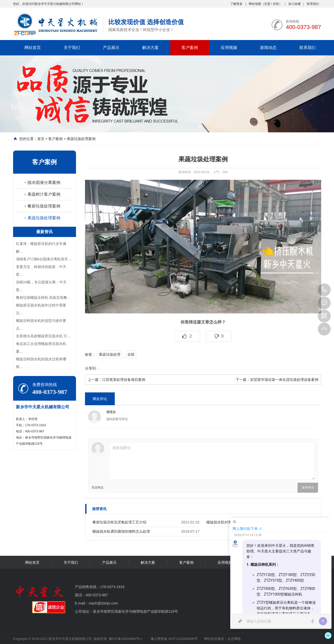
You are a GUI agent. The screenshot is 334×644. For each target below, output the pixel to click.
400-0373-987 (324, 290)
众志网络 (234, 639)
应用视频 (229, 48)
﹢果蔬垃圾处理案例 (42, 218)
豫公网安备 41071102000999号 (174, 639)
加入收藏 (294, 4)
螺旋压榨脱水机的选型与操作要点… (41, 324)
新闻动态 (268, 48)
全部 (131, 354)
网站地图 (255, 4)
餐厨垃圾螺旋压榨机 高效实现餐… (43, 298)
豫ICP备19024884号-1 (126, 639)
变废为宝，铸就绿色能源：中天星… (41, 271)
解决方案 (150, 48)
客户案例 (190, 48)
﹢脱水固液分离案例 (42, 182)
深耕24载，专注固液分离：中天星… (41, 286)
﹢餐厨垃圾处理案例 (42, 206)
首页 (41, 139)
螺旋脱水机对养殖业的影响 (228, 522)
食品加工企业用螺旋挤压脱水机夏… (41, 348)
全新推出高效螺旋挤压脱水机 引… (43, 336)
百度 (267, 4)
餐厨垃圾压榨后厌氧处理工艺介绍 (119, 522)
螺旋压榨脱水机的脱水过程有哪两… (41, 363)
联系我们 (313, 4)
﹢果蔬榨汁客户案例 (42, 194)
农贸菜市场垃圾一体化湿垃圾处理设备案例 (284, 380)
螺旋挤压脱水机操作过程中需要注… (41, 309)
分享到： (92, 368)
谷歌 (276, 4)
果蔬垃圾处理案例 (81, 139)
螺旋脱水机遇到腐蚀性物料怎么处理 (121, 531)
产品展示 (111, 48)
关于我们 (72, 48)
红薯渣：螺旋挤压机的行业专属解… (41, 247)
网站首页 (33, 48)
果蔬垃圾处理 (110, 354)
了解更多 (236, 4)
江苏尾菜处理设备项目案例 (124, 380)
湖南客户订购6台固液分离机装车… (44, 259)
